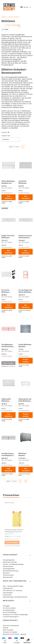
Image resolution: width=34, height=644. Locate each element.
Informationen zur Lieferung (12, 590)
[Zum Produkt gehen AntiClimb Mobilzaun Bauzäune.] (26, 166)
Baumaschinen (8, 577)
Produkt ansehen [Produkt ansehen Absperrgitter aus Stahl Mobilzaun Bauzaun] (25, 415)
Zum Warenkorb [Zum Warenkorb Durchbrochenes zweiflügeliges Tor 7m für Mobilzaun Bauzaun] (9, 470)
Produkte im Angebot (10, 632)
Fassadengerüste (9, 560)
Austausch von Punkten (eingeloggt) (15, 614)
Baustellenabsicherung (11, 571)
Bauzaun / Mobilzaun (14, 17)
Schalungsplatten (9, 569)
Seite (11, 147)
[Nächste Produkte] (20, 481)
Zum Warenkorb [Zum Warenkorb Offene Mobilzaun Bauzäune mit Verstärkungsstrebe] (9, 197)
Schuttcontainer (8, 575)
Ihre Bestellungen (9, 610)
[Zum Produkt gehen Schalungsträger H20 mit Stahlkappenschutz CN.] (17, 514)
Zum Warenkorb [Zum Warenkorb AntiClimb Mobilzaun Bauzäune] (25, 197)
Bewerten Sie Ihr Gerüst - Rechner (15, 634)
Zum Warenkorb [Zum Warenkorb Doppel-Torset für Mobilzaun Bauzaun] (9, 252)
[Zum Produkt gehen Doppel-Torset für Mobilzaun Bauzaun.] (9, 220)
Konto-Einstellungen (10, 612)
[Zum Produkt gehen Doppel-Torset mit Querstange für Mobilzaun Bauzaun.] (26, 220)
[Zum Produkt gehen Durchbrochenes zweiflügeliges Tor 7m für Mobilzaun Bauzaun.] (9, 438)
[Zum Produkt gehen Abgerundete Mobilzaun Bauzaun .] (9, 383)
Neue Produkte (8, 630)
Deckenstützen (8, 566)
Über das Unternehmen (11, 626)
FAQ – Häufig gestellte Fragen (13, 586)
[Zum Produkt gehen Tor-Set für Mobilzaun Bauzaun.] (9, 275)
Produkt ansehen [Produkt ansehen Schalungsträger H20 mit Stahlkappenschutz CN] (12, 542)
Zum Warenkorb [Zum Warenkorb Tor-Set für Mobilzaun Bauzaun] (9, 306)
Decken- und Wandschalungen (13, 564)
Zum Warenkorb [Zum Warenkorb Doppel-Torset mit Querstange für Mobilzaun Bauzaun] (25, 252)
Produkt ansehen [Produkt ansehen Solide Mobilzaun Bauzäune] (25, 361)
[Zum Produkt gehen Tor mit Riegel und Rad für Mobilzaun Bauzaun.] (26, 275)
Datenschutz (7, 595)
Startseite (4, 17)
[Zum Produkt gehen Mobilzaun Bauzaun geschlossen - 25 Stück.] (26, 438)
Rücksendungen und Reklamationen (15, 597)
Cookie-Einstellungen (10, 617)
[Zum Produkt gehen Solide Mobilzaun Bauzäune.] (26, 329)
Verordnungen (8, 593)
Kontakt (6, 628)
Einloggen (6, 606)
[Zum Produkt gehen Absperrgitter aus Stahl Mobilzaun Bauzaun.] (26, 383)
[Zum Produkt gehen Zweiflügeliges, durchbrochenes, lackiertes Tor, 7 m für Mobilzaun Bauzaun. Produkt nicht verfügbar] (9, 329)
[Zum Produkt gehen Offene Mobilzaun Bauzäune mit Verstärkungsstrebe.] (9, 166)
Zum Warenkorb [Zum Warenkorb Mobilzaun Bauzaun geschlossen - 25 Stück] (25, 470)
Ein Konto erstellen (9, 608)
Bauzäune (6, 573)
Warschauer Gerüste (10, 562)
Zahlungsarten (8, 588)
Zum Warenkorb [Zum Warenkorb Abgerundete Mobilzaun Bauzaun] (9, 415)
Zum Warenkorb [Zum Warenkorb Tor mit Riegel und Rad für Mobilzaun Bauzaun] (25, 306)
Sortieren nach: (6, 136)
